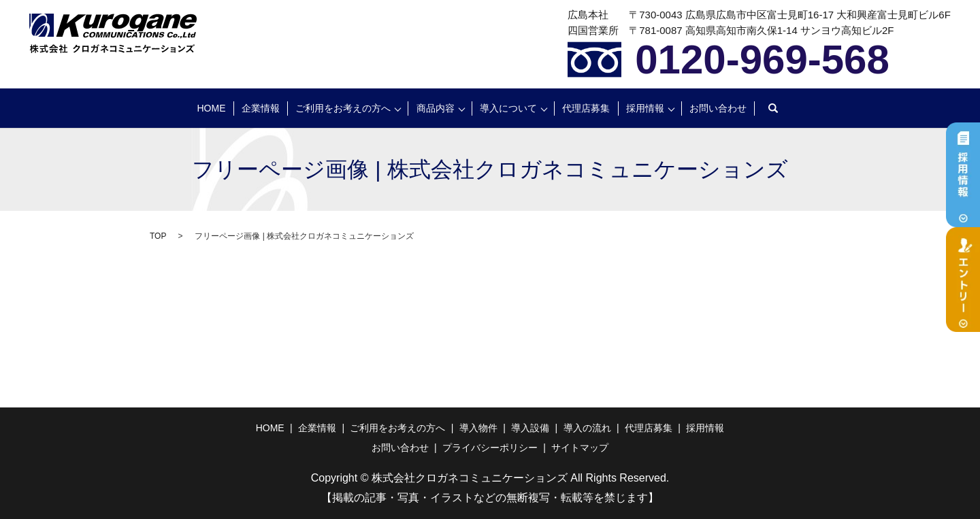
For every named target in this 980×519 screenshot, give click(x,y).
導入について (508, 108)
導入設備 (530, 428)
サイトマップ (580, 448)
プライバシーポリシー (490, 448)
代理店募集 (586, 108)
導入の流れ (587, 428)
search (773, 108)
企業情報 (261, 108)
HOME (212, 108)
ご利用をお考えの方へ (343, 108)
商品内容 (436, 108)
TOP (158, 236)
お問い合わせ (718, 108)
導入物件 (478, 428)
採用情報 (645, 108)
